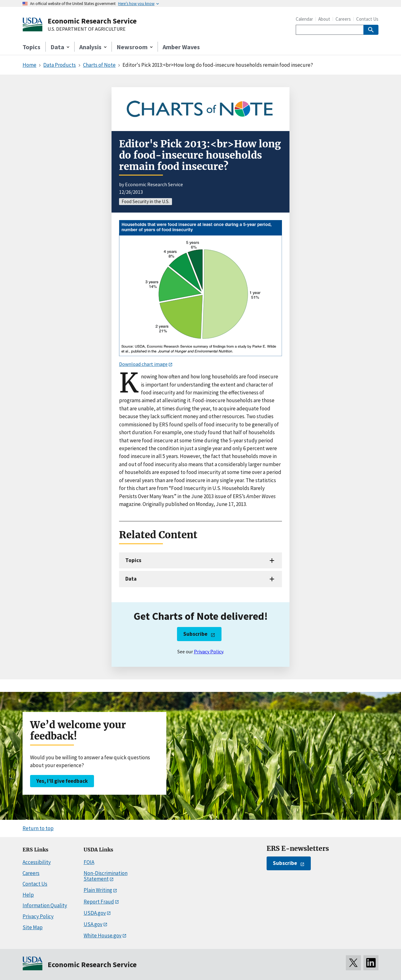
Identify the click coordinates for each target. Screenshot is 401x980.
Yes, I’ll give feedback (62, 781)
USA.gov (93, 924)
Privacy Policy (208, 651)
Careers (343, 19)
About (324, 19)
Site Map (33, 927)
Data (131, 579)
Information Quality (45, 905)
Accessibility (37, 862)
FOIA (89, 862)
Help (28, 895)
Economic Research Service (92, 21)
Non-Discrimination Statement (106, 876)
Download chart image (143, 364)
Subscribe (195, 634)
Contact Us (367, 19)
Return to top (38, 828)
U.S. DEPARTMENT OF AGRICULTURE (87, 29)
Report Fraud (99, 902)
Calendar (304, 19)
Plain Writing (98, 890)
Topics (31, 47)
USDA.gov (95, 913)
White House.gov (103, 935)
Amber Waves (181, 47)
